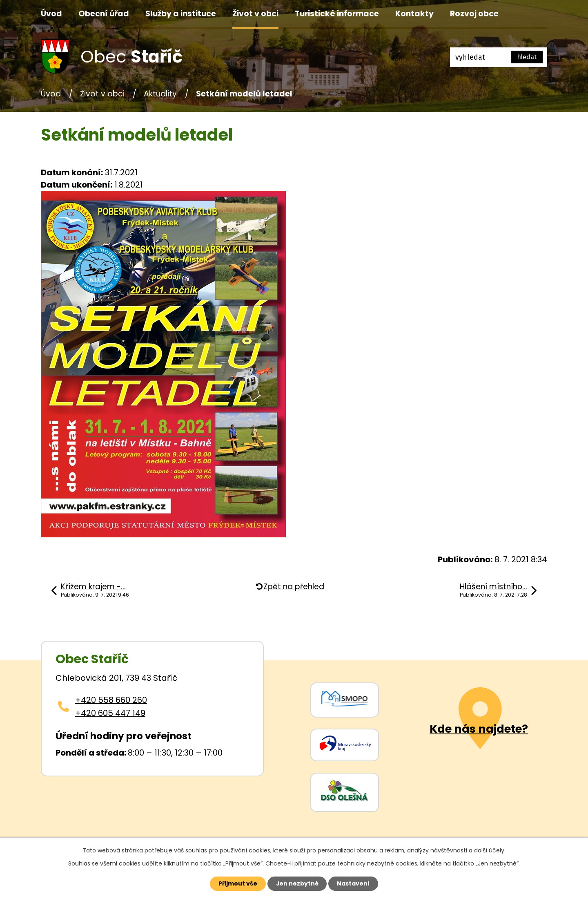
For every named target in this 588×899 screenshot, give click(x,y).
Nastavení (354, 883)
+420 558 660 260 (111, 700)
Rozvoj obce (474, 14)
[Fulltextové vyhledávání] (499, 57)
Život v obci (255, 14)
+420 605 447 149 (110, 713)
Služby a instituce (181, 14)
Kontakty (414, 14)
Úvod (51, 14)
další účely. (490, 850)
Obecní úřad (104, 14)
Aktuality (160, 94)
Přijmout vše (237, 883)
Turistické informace (337, 14)
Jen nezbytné (297, 883)
